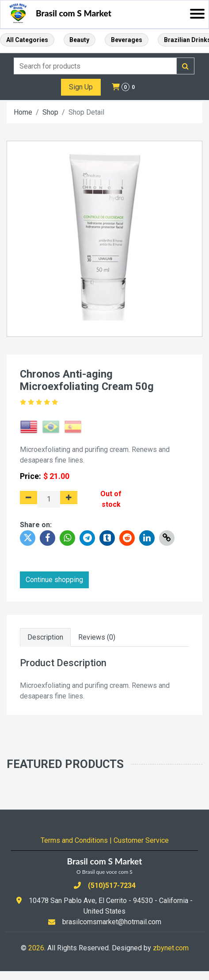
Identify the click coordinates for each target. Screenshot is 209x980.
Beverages (127, 40)
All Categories (27, 40)
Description (45, 637)
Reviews (97, 637)
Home (23, 112)
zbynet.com (171, 948)
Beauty (79, 40)
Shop (50, 112)
